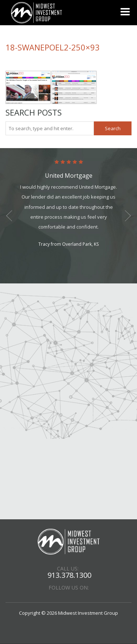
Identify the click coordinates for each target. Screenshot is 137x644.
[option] (68, 204)
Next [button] (128, 216)
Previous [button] (9, 216)
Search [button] (113, 128)
